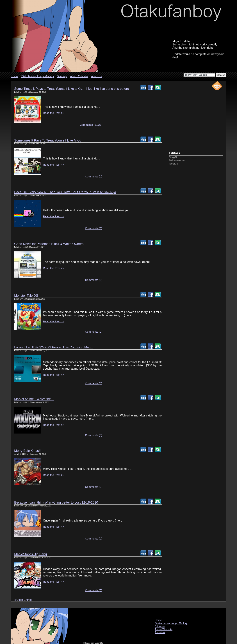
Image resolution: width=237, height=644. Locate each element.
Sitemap (62, 76)
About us (96, 76)
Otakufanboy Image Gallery (37, 76)
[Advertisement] (196, 122)
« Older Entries (23, 600)
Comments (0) (94, 176)
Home (14, 76)
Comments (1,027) (91, 125)
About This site (79, 76)
